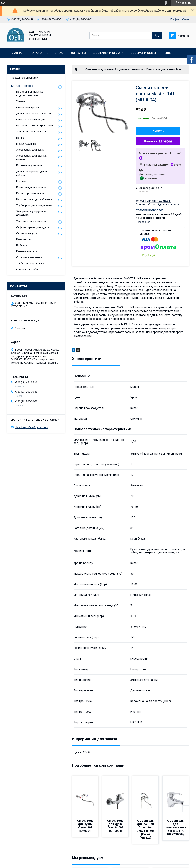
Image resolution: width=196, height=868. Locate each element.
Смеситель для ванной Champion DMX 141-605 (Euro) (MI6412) (146, 829)
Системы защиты (27, 233)
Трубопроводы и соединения (34, 205)
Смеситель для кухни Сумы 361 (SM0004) (86, 826)
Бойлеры (22, 245)
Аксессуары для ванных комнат (31, 158)
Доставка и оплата (108, 53)
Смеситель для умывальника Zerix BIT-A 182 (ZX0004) (176, 827)
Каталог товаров (22, 86)
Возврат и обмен (144, 53)
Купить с (158, 141)
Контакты (78, 53)
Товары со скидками (25, 78)
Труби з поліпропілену (30, 263)
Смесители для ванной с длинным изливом (114, 69)
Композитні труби (27, 269)
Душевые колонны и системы (34, 113)
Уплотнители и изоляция (31, 221)
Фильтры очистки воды (31, 119)
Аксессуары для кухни (30, 150)
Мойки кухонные (26, 144)
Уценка (20, 101)
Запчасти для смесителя (32, 131)
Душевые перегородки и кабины (31, 173)
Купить (158, 131)
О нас (59, 53)
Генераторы (24, 239)
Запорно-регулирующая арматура (31, 213)
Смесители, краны (27, 107)
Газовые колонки (27, 251)
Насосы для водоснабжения (34, 199)
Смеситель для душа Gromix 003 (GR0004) (116, 826)
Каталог (37, 53)
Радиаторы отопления (30, 193)
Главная (17, 53)
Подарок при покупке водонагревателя (30, 93)
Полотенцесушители (29, 165)
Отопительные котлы (29, 257)
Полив (20, 138)
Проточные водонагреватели (34, 125)
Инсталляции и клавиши (31, 187)
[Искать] (157, 35)
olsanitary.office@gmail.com (31, 427)
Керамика (22, 181)
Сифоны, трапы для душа (33, 227)
